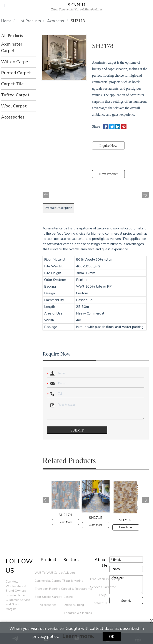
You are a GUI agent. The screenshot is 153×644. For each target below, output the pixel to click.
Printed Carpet (16, 73)
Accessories (13, 117)
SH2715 (96, 518)
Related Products (69, 461)
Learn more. (78, 636)
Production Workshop (99, 579)
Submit (126, 601)
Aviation (69, 573)
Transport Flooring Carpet (46, 589)
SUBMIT (77, 430)
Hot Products (29, 21)
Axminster (56, 21)
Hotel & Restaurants (76, 589)
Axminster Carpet (12, 47)
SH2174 (65, 515)
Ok (112, 637)
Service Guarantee (99, 587)
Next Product (108, 174)
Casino (68, 597)
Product (49, 560)
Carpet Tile (12, 84)
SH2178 (78, 21)
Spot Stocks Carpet (46, 597)
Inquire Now (108, 146)
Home (6, 21)
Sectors (71, 560)
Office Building (74, 605)
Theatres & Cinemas (76, 613)
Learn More (66, 522)
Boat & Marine (73, 581)
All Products (12, 36)
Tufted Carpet (15, 95)
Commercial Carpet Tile (46, 581)
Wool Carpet (14, 106)
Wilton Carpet (16, 62)
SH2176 (126, 520)
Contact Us (99, 603)
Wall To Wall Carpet (46, 573)
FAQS (103, 595)
